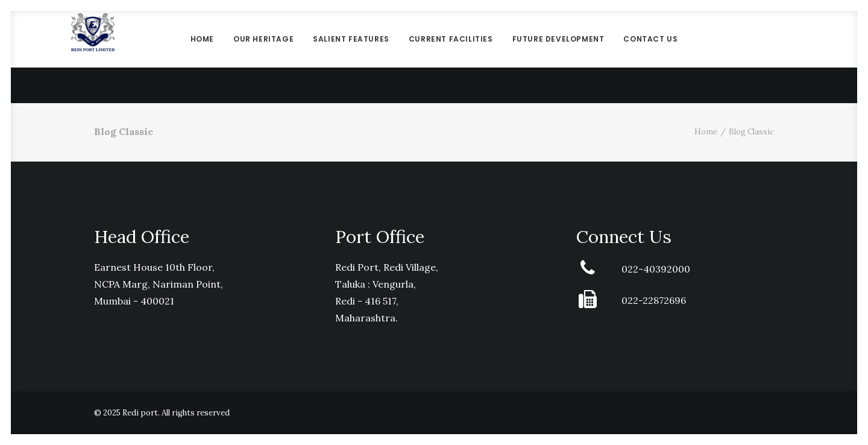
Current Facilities (451, 57)
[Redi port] (93, 57)
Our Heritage (263, 57)
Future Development (558, 57)
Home (202, 57)
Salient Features (351, 57)
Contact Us (650, 57)
